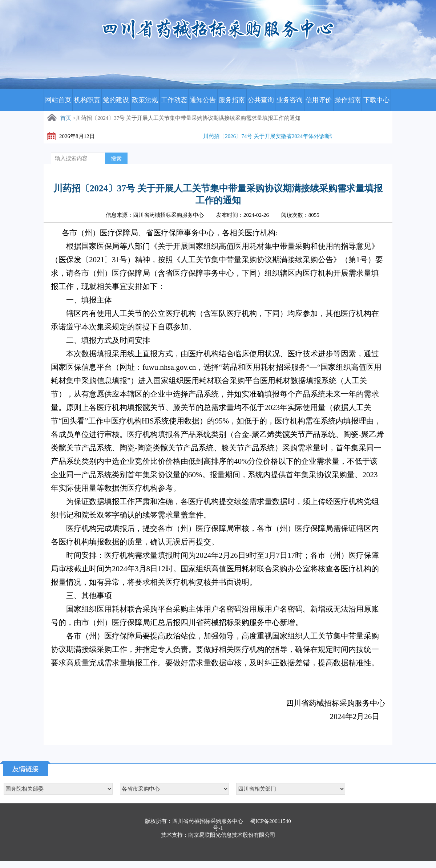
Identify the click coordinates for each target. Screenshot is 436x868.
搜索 (116, 159)
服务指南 (232, 100)
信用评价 (319, 100)
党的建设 (116, 100)
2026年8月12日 (77, 136)
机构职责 (87, 100)
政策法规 (145, 100)
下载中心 (376, 100)
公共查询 (261, 100)
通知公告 (203, 100)
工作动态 (174, 100)
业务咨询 (290, 100)
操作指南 (348, 100)
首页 (66, 118)
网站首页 (58, 100)
